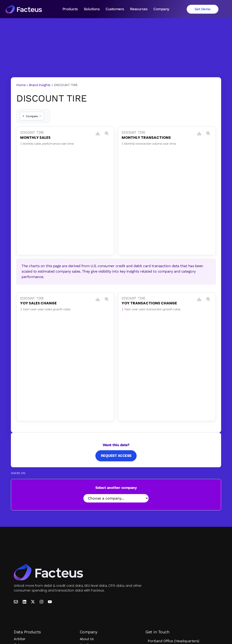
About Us (87, 639)
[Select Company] (116, 498)
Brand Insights (40, 85)
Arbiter (20, 639)
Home (21, 85)
